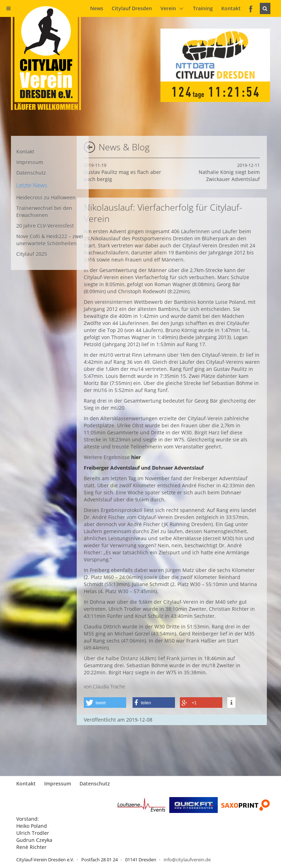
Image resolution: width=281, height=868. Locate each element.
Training (203, 8)
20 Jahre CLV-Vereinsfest (45, 226)
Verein (168, 8)
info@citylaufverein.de (187, 860)
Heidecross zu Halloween (46, 197)
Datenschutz (31, 173)
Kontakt (231, 8)
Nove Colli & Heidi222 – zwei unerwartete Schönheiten (50, 240)
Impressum (30, 162)
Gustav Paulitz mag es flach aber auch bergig (122, 172)
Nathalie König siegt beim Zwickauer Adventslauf (229, 172)
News (97, 8)
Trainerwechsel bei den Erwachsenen (44, 212)
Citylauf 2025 (32, 254)
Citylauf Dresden (132, 8)
